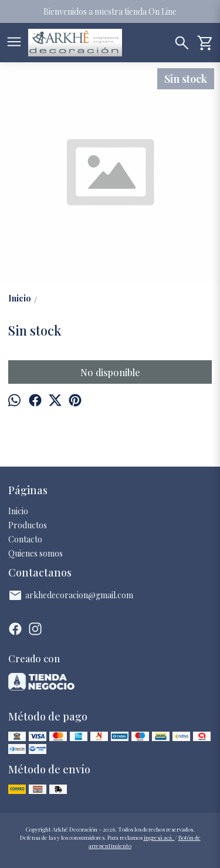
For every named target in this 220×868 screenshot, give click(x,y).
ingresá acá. (159, 837)
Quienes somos (35, 553)
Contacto (25, 539)
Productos (28, 525)
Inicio (18, 511)
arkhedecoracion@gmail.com (71, 595)
